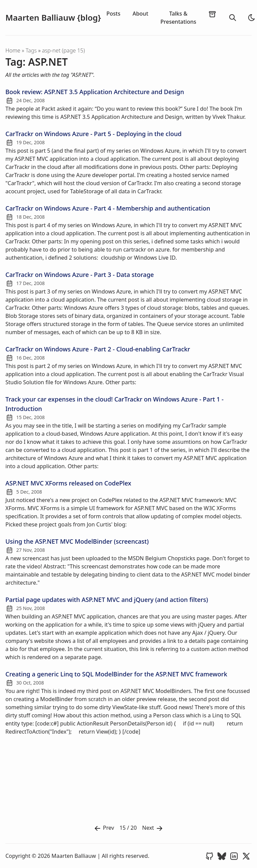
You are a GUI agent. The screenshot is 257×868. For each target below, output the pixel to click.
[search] (233, 18)
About (140, 14)
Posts (113, 14)
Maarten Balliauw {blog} (53, 18)
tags (32, 50)
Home (13, 50)
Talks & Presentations (178, 18)
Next (153, 828)
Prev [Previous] (104, 828)
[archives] (212, 14)
